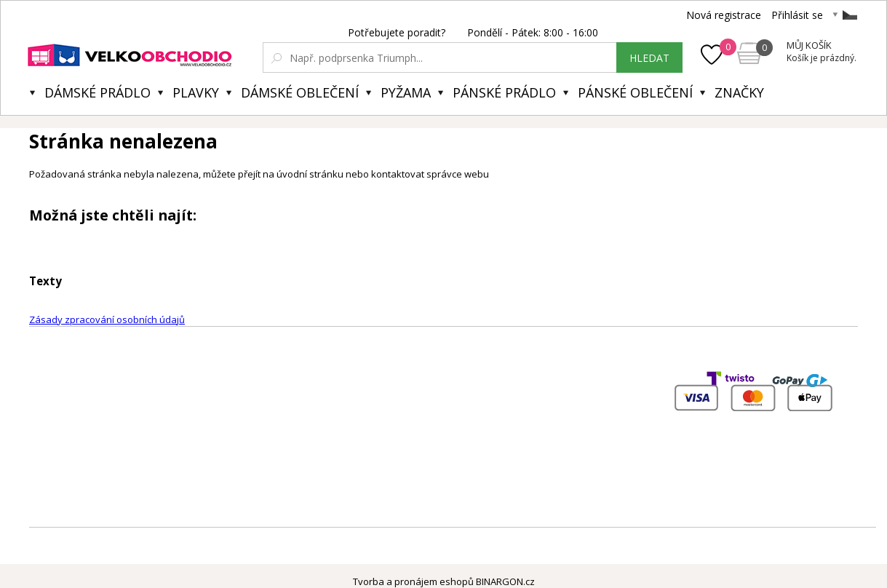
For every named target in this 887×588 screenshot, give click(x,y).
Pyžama (406, 92)
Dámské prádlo (98, 92)
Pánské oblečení (635, 92)
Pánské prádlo (504, 92)
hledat (649, 58)
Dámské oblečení (300, 92)
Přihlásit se (797, 15)
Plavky (196, 92)
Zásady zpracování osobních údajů (107, 319)
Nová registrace (724, 15)
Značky (739, 92)
